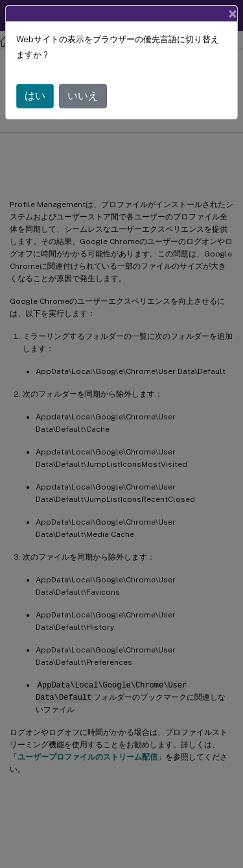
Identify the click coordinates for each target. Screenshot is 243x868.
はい (35, 96)
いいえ (83, 96)
